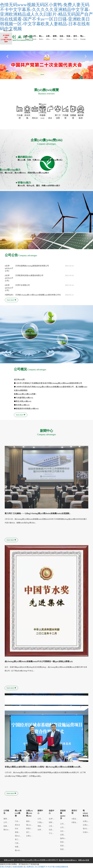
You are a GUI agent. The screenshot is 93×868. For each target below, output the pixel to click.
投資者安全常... (66, 846)
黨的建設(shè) (31, 821)
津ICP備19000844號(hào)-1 (68, 860)
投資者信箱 (64, 849)
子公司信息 (53, 833)
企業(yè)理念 (88, 825)
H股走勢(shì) (76, 822)
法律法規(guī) (43, 830)
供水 (17, 829)
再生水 (17, 825)
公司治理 (64, 827)
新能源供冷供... (21, 832)
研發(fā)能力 (31, 829)
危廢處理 (18, 847)
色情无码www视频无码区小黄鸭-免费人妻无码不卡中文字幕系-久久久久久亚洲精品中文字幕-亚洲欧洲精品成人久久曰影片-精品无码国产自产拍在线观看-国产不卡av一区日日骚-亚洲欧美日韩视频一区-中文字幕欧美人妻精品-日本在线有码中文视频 (46, 17)
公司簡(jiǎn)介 (9, 822)
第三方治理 (19, 839)
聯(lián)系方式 (9, 830)
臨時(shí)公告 (65, 838)
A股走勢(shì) (76, 819)
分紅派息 (64, 831)
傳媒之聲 (41, 826)
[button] (7, 56)
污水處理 (18, 821)
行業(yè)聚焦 (42, 822)
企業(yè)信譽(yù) (32, 836)
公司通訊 (64, 824)
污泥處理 (18, 843)
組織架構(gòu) (9, 826)
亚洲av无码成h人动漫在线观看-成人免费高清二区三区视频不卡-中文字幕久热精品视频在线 (34, 867)
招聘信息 (52, 822)
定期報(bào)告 (65, 835)
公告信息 (52, 826)
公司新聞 (41, 819)
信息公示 (52, 830)
